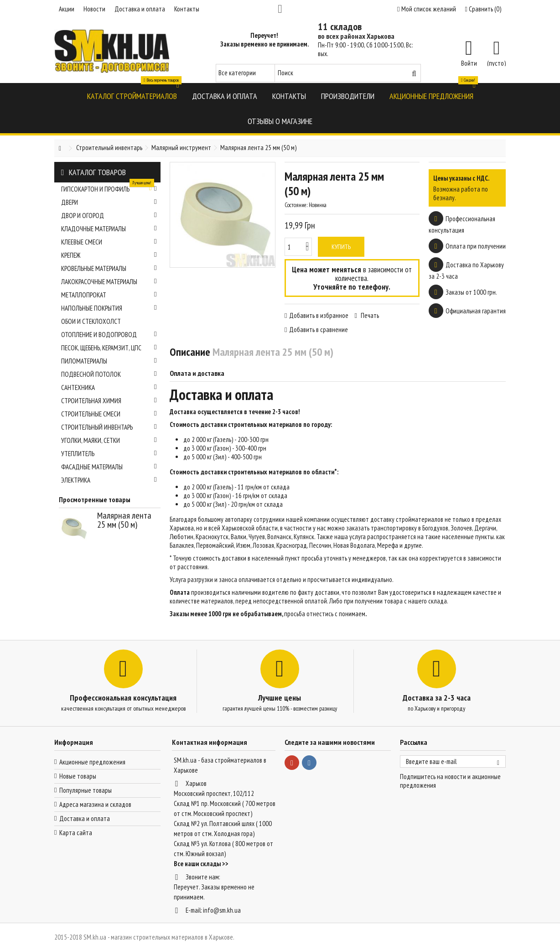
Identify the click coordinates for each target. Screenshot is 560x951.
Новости (94, 9)
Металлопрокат (109, 295)
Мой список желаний (426, 9)
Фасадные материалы (109, 467)
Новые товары (78, 776)
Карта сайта (76, 833)
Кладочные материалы (109, 229)
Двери (109, 202)
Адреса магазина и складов (95, 804)
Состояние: (296, 205)
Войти (469, 62)
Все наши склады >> (201, 864)
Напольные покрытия (109, 308)
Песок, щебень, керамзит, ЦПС (109, 348)
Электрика (109, 480)
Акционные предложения (92, 762)
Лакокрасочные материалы (109, 282)
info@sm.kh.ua (222, 910)
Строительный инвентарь (109, 427)
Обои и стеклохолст (91, 321)
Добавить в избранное (319, 315)
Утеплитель (109, 454)
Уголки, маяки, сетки (109, 440)
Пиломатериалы (109, 361)
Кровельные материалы (109, 268)
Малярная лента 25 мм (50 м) (124, 520)
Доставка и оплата (140, 9)
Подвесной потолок (109, 374)
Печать (369, 315)
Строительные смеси (109, 414)
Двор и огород (109, 216)
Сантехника (109, 387)
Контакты (187, 9)
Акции (67, 9)
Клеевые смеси (109, 242)
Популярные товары (86, 790)
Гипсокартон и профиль (109, 188)
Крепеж (109, 255)
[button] (132, 96)
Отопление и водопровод (109, 335)
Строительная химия (109, 401)
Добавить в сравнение (319, 330)
